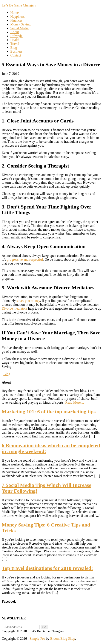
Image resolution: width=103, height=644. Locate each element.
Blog (7, 374)
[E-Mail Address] (21, 627)
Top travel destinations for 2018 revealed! (47, 568)
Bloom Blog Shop (63, 639)
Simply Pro (37, 639)
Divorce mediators (15, 308)
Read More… (75, 402)
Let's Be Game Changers (19, 5)
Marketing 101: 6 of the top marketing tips (49, 412)
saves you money (28, 301)
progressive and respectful (25, 259)
